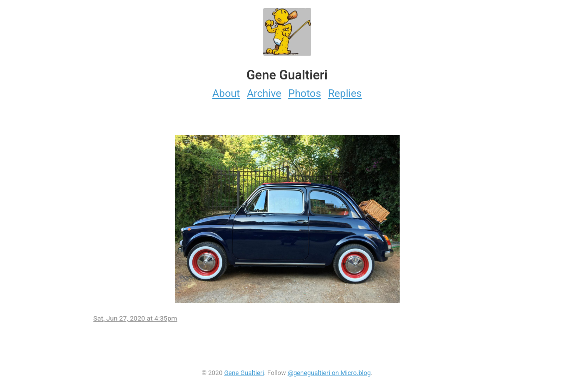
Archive (264, 93)
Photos (305, 93)
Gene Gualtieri (244, 373)
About (226, 93)
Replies (345, 93)
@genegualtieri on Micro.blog (329, 373)
